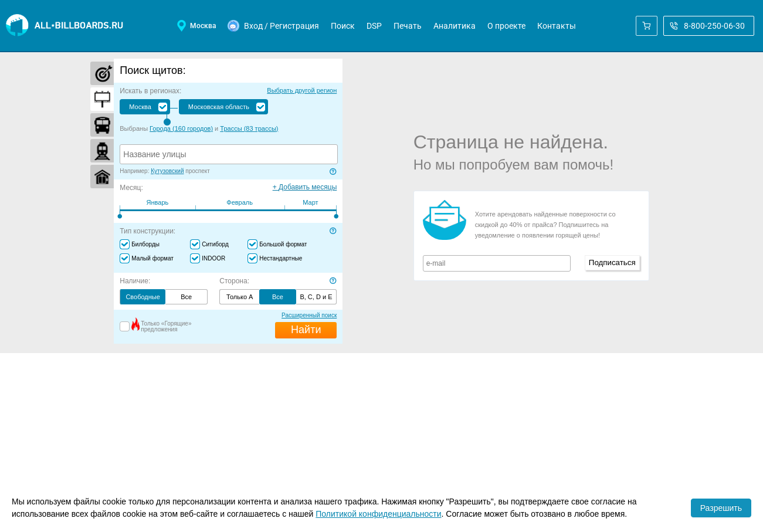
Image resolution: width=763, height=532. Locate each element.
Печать (408, 26)
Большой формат (283, 244)
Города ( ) (181, 128)
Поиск (343, 26)
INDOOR (213, 258)
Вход (253, 26)
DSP (374, 26)
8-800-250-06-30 (707, 26)
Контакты (557, 26)
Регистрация (294, 26)
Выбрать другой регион (302, 90)
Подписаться (612, 262)
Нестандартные (281, 258)
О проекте (506, 26)
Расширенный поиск (309, 315)
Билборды (145, 244)
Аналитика (455, 26)
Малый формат (152, 258)
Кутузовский (167, 171)
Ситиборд (215, 244)
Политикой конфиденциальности (378, 514)
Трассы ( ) (249, 128)
